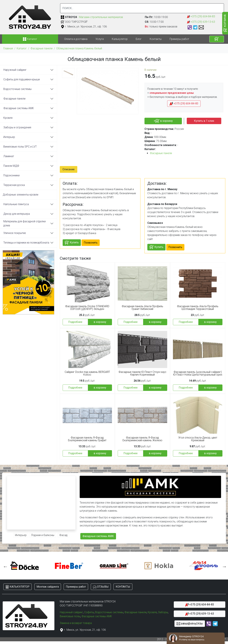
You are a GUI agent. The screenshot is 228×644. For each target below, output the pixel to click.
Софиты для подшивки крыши (22, 79)
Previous (5, 566)
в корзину (100, 322)
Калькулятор (120, 39)
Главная (8, 48)
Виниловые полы (70, 616)
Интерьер (9, 137)
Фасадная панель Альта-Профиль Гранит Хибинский (142, 308)
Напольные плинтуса (16, 204)
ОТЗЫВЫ (101, 587)
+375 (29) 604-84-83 (201, 17)
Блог (139, 39)
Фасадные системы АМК (19, 108)
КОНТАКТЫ (123, 587)
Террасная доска (14, 185)
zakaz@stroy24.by (190, 624)
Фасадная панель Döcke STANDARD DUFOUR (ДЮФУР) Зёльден (87, 308)
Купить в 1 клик (204, 121)
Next (223, 566)
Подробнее (75, 322)
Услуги (100, 39)
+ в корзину (163, 121)
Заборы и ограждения (17, 127)
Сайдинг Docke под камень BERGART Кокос (87, 373)
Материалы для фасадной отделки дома (25, 223)
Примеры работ (179, 39)
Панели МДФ (11, 166)
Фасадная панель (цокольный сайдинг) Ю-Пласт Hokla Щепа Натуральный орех (198, 373)
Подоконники (11, 175)
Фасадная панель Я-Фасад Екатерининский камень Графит (87, 439)
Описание (69, 169)
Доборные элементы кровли (20, 195)
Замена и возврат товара (76, 623)
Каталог (22, 48)
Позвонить (91, 243)
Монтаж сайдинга (48, 587)
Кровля (8, 118)
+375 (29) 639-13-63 (201, 22)
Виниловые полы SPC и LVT (20, 147)
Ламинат (9, 156)
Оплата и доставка (76, 39)
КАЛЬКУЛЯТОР (18, 587)
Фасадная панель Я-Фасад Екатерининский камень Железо (142, 439)
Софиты (89, 612)
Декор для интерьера (17, 214)
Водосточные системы (17, 89)
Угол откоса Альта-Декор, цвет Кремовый (198, 439)
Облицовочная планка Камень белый (79, 48)
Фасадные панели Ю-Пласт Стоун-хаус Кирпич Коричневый (142, 373)
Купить (72, 243)
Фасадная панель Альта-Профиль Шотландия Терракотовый (198, 308)
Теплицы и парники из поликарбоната (26, 243)
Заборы (163, 612)
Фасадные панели (42, 48)
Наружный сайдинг (15, 70)
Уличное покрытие (15, 233)
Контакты (156, 39)
